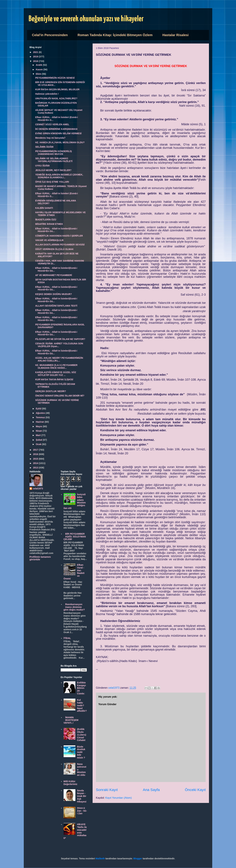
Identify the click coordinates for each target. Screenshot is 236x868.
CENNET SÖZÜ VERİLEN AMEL (52, 124)
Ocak (39, 444)
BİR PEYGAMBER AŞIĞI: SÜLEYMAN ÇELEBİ (75, 537)
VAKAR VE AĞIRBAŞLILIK (49, 240)
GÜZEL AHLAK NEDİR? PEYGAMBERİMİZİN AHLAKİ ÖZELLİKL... (59, 359)
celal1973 (38, 489)
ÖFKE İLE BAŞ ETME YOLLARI (52, 182)
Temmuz (41, 417)
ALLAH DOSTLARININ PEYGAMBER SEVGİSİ (60, 245)
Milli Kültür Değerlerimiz (70, 783)
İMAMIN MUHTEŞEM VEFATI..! (71, 720)
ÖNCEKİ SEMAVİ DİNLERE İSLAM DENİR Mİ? (60, 396)
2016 (36, 454)
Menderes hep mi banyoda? (50, 138)
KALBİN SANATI (44, 208)
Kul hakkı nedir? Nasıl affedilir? (82, 705)
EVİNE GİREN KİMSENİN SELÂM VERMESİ (58, 133)
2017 (36, 450)
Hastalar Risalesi (176, 35)
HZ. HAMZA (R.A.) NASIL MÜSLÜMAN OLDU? (60, 142)
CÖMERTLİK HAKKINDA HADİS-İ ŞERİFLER (59, 236)
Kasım (39, 69)
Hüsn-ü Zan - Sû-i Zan (82, 811)
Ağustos (41, 413)
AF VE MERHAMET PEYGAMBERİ (54, 275)
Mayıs (39, 426)
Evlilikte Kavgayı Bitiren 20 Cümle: (81, 688)
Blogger (138, 859)
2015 (36, 459)
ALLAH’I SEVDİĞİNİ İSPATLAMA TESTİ (56, 306)
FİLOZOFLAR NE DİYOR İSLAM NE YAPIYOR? (60, 339)
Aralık (39, 65)
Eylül (39, 409)
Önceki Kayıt (195, 790)
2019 (36, 57)
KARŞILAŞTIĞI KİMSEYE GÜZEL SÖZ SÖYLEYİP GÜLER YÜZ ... (56, 374)
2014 (36, 463)
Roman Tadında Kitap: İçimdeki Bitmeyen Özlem (115, 35)
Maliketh (100, 859)
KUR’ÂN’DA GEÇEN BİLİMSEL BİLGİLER (57, 89)
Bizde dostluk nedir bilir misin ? (81, 752)
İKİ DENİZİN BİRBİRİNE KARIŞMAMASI (56, 129)
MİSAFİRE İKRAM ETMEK (49, 224)
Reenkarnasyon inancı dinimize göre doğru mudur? (74, 607)
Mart (38, 435)
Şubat (39, 440)
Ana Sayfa (151, 790)
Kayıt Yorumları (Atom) (119, 798)
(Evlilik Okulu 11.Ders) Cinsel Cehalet (82, 735)
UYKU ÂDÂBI (42, 166)
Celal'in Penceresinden (50, 35)
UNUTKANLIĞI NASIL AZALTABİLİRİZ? (56, 98)
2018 (36, 61)
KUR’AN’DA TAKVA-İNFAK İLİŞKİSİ (54, 379)
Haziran (40, 422)
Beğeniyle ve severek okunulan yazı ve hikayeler (86, 19)
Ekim (39, 74)
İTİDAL (67, 638)
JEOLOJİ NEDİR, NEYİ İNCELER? (53, 170)
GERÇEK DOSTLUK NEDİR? (51, 391)
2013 (36, 468)
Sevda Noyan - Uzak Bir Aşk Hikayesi (82, 796)
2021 (36, 52)
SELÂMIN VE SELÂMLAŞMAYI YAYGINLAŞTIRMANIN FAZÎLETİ (54, 160)
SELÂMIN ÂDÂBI (44, 147)
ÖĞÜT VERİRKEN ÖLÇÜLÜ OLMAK (54, 249)
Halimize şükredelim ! (47, 94)
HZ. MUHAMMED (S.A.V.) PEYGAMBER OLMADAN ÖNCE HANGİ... (56, 366)
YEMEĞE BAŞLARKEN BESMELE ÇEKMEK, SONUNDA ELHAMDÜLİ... (59, 176)
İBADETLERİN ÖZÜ (46, 220)
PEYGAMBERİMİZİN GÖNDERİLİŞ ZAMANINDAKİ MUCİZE (54, 153)
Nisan (39, 431)
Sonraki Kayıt (107, 790)
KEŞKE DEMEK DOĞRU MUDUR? (54, 294)
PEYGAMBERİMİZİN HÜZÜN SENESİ (55, 78)
